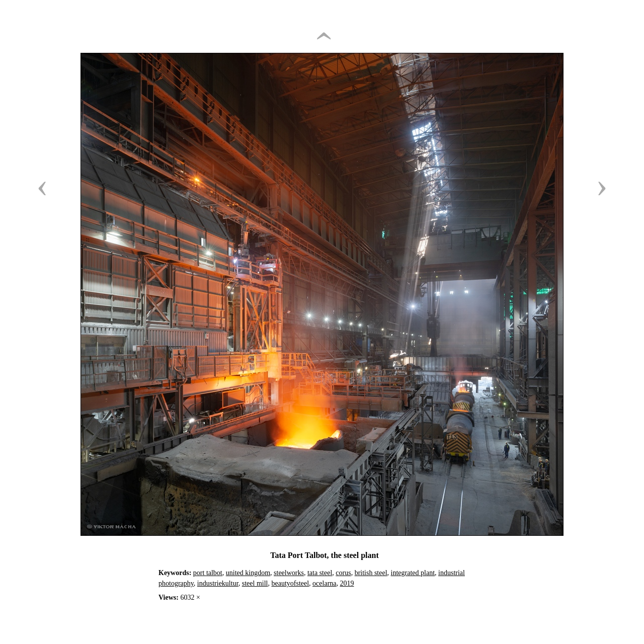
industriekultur (218, 583)
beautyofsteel (290, 583)
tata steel (320, 573)
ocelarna (324, 583)
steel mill (255, 583)
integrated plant (413, 573)
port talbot (208, 573)
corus (343, 573)
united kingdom (248, 573)
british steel (371, 573)
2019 (347, 583)
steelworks (289, 573)
